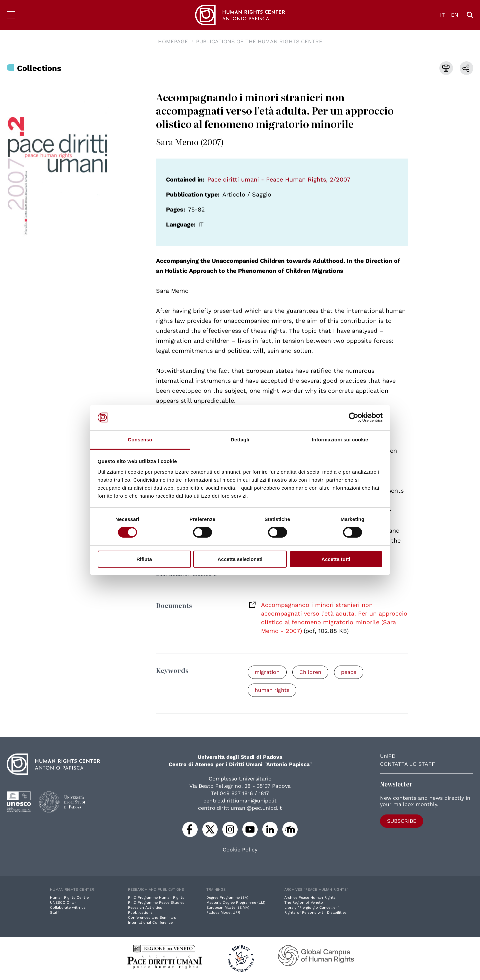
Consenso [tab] (140, 440)
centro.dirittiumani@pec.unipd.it (240, 808)
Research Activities (145, 908)
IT (442, 15)
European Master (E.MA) (228, 908)
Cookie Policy (240, 850)
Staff (54, 913)
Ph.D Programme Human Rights (156, 898)
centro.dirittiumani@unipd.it (240, 801)
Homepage (173, 41)
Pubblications (140, 913)
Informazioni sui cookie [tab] (340, 440)
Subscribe (402, 821)
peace (349, 672)
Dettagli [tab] (240, 440)
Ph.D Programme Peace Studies (156, 903)
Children (310, 672)
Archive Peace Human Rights (310, 898)
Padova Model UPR (223, 913)
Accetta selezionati (240, 559)
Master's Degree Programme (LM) (236, 903)
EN (455, 15)
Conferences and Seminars (152, 918)
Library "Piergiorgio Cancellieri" (312, 908)
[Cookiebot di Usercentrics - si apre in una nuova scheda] (353, 417)
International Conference (150, 923)
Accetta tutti (336, 559)
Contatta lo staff (407, 764)
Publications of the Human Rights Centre (259, 41)
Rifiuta (144, 559)
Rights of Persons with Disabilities (315, 913)
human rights (272, 690)
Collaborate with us (68, 908)
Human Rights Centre (69, 898)
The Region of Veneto (304, 903)
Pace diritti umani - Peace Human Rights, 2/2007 (279, 179)
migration (267, 672)
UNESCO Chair (63, 903)
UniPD (388, 756)
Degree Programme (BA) (227, 898)
